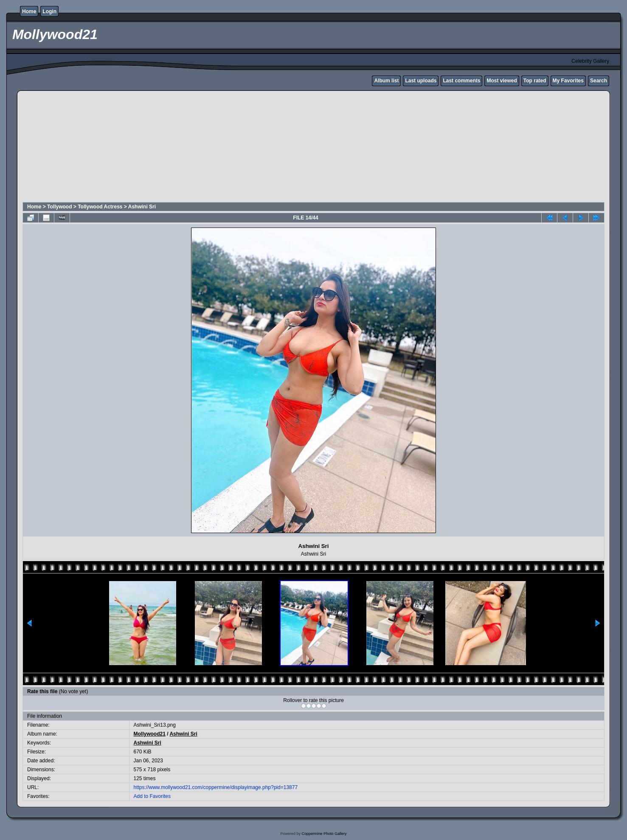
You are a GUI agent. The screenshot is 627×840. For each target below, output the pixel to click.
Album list (386, 81)
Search (599, 81)
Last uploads (421, 81)
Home (29, 11)
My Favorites (568, 81)
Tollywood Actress (100, 207)
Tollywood (59, 207)
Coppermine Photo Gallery (324, 834)
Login (49, 11)
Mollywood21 (150, 734)
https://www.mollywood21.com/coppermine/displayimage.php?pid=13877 (216, 787)
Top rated (535, 81)
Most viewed (502, 81)
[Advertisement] (228, 148)
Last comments (461, 81)
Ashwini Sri (142, 207)
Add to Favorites (152, 796)
